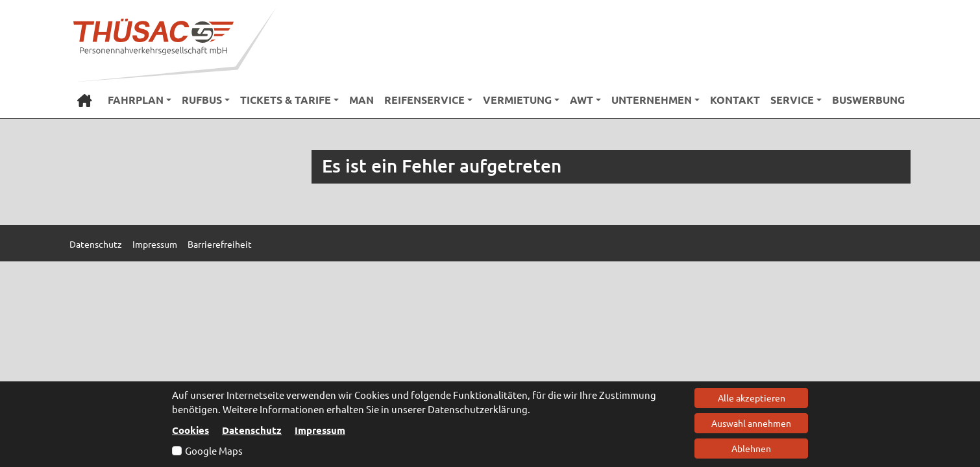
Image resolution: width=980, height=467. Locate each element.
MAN (361, 100)
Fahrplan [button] (136, 100)
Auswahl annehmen (751, 423)
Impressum (320, 430)
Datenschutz (252, 430)
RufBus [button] (202, 100)
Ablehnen (751, 448)
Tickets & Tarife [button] (286, 100)
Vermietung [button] (517, 100)
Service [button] (792, 100)
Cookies (190, 430)
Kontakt (735, 100)
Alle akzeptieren (752, 398)
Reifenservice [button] (424, 100)
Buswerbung (868, 100)
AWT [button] (582, 100)
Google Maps (214, 450)
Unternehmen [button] (652, 100)
